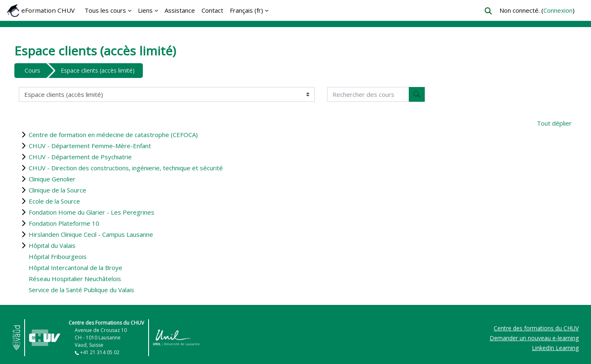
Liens (145, 10)
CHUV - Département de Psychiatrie (80, 157)
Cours (32, 70)
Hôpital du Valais (52, 245)
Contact (212, 10)
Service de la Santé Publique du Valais (81, 290)
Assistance (180, 10)
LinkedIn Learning (555, 348)
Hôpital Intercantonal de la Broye (76, 268)
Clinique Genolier (52, 179)
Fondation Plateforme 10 (64, 223)
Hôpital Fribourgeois (58, 256)
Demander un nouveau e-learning (534, 338)
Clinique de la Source (57, 190)
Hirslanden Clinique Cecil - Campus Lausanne (91, 234)
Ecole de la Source (54, 201)
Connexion (558, 10)
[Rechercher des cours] (368, 95)
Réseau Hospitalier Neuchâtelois (75, 279)
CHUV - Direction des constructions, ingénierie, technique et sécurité (126, 168)
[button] (488, 11)
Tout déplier (554, 123)
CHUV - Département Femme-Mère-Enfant (90, 146)
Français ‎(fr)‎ (246, 10)
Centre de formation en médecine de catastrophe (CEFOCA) (113, 135)
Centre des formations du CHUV (536, 328)
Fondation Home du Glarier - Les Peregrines (92, 212)
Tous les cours (105, 10)
